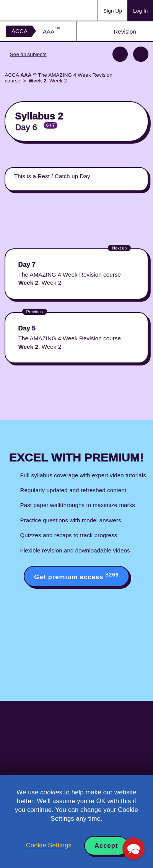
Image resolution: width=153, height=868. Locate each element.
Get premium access (76, 576)
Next (141, 54)
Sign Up (113, 11)
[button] (133, 848)
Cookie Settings (49, 845)
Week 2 (48, 81)
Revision (125, 31)
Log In (140, 11)
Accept (106, 846)
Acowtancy (36, 10)
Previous (120, 54)
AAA (52, 31)
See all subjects (28, 54)
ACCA (20, 31)
